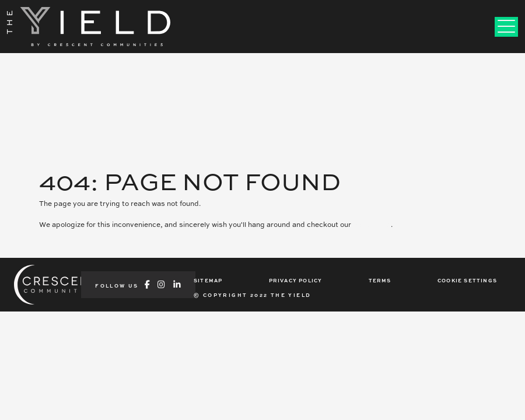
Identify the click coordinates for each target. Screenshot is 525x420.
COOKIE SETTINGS (467, 281)
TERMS (380, 281)
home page (372, 224)
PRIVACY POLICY (296, 281)
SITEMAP (208, 281)
